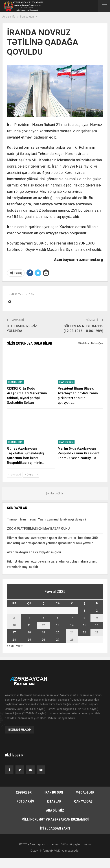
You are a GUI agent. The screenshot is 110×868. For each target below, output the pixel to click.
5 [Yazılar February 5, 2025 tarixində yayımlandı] (43, 618)
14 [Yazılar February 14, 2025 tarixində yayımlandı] (72, 625)
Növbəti (31, 475)
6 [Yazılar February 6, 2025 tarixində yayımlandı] (58, 618)
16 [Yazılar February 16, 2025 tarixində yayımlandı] (97, 625)
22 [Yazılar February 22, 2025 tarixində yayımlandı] (84, 632)
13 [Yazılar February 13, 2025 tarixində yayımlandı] (58, 625)
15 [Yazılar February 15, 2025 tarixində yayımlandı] (84, 625)
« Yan (10, 646)
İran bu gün (15, 382)
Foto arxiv (25, 801)
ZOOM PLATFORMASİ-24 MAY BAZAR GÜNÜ (38, 529)
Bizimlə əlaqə (20, 730)
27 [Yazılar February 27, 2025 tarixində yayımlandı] (58, 640)
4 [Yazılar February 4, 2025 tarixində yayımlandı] (29, 618)
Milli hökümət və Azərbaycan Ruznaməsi (55, 819)
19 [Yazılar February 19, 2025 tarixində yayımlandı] (43, 632)
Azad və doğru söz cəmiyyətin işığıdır (34, 552)
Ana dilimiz (55, 810)
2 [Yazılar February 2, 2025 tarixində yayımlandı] (97, 611)
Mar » (19, 646)
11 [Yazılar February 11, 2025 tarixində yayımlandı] (29, 625)
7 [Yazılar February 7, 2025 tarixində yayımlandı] (72, 618)
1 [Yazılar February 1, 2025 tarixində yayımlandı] (84, 611)
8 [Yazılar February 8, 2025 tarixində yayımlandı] (84, 618)
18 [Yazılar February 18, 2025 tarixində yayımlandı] (29, 632)
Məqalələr (85, 792)
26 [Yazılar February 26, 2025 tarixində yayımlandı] (43, 640)
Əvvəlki (15, 475)
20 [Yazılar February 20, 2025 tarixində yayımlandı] (58, 632)
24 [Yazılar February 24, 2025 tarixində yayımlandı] (14, 640)
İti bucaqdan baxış (55, 828)
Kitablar (54, 801)
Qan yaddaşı (84, 801)
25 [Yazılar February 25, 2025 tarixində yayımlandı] (29, 640)
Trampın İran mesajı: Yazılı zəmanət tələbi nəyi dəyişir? (47, 519)
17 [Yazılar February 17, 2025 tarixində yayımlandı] (14, 632)
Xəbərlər (24, 792)
